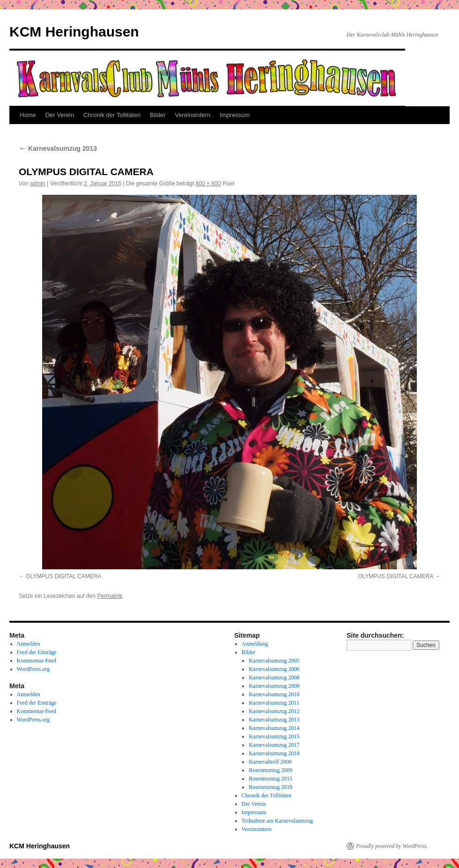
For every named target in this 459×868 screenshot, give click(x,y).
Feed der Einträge (37, 652)
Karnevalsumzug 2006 (274, 669)
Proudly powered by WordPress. (392, 846)
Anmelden (29, 644)
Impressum (235, 115)
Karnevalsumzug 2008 (274, 677)
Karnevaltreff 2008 (270, 762)
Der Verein (60, 115)
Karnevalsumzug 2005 (274, 661)
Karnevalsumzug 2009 (274, 686)
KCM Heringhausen (74, 32)
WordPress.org (33, 669)
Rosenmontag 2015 (270, 779)
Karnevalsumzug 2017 (274, 745)
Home (28, 115)
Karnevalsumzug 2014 (274, 728)
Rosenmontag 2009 (270, 770)
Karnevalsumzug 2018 (274, 753)
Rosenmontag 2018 (270, 787)
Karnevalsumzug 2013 (58, 148)
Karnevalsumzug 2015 (274, 736)
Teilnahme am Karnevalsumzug (277, 821)
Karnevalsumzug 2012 (274, 711)
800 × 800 (208, 184)
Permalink (109, 596)
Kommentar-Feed (37, 661)
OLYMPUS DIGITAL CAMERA (63, 576)
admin (38, 184)
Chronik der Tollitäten (112, 115)
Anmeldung (255, 644)
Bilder (158, 115)
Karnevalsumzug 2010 (274, 694)
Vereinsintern (192, 115)
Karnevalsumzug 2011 (274, 703)
